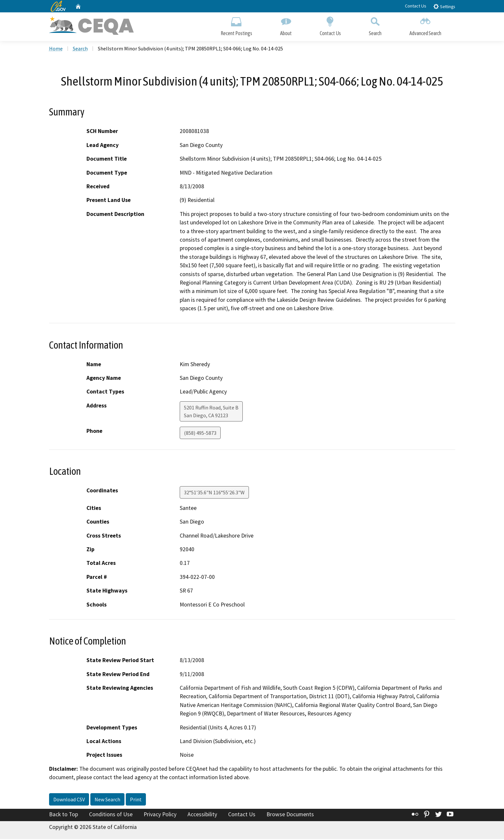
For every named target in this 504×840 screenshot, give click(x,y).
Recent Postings (236, 25)
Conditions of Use (111, 815)
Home (56, 49)
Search (375, 25)
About (286, 25)
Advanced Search (425, 25)
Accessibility (202, 815)
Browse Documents (290, 815)
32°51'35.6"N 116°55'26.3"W (214, 493)
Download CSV (69, 800)
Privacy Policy (160, 815)
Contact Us (416, 6)
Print (136, 800)
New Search (107, 800)
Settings (444, 6)
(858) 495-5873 (200, 433)
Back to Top (64, 815)
